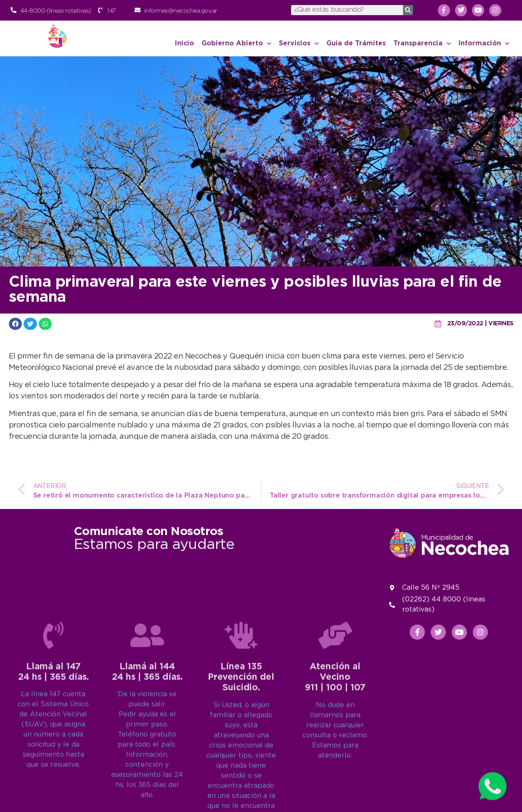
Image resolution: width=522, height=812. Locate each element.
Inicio (184, 43)
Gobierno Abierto (236, 43)
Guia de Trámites (356, 43)
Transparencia (422, 43)
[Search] (408, 10)
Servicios (299, 43)
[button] (16, 324)
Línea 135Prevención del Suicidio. (241, 780)
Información (484, 43)
